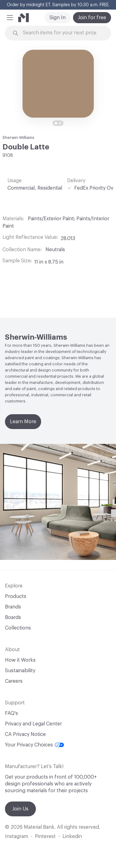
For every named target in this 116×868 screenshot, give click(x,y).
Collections (18, 628)
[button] (10, 18)
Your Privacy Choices (34, 745)
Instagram (17, 836)
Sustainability (20, 671)
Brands (13, 607)
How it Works (20, 660)
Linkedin (72, 836)
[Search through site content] (62, 33)
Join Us (20, 809)
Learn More (23, 422)
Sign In (58, 18)
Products (16, 596)
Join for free (92, 18)
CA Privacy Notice (25, 734)
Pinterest (45, 836)
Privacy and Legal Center (33, 724)
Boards (13, 617)
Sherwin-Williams (18, 138)
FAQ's (11, 713)
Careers (14, 681)
